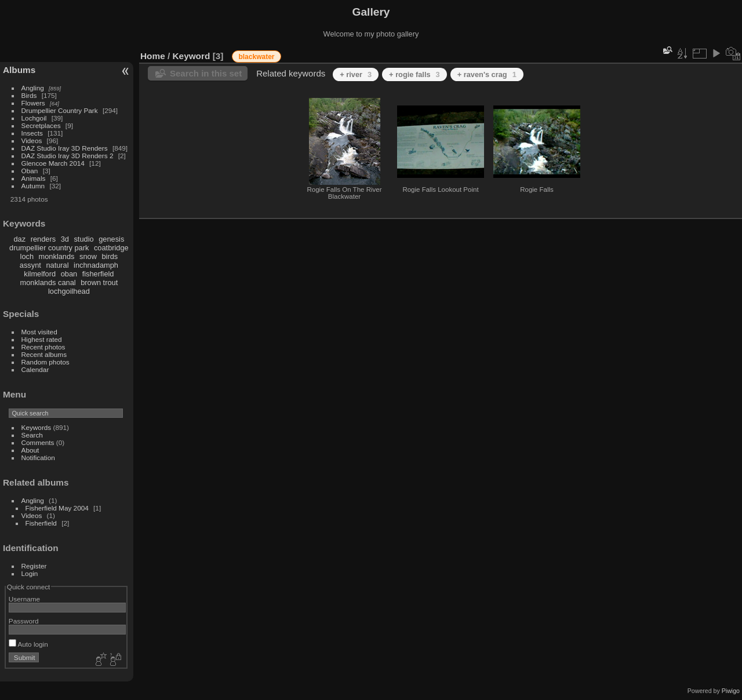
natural (57, 265)
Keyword (192, 56)
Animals (34, 178)
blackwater (256, 57)
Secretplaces (41, 125)
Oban (30, 171)
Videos (32, 141)
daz (20, 239)
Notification (38, 457)
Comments (38, 442)
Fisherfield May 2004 (57, 508)
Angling (33, 88)
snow (88, 256)
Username (24, 599)
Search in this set (206, 73)
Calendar (35, 369)
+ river (356, 74)
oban (69, 274)
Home (153, 56)
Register (34, 566)
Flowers (33, 103)
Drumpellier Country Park (60, 110)
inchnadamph (96, 265)
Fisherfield (41, 523)
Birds (29, 95)
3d (65, 239)
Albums (19, 70)
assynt (30, 265)
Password (24, 621)
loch (27, 256)
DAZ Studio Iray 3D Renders (65, 148)
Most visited (39, 332)
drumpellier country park (49, 248)
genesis (111, 239)
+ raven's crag (487, 74)
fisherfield (98, 274)
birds (110, 256)
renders (43, 239)
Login (30, 573)
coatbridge (111, 248)
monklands (57, 256)
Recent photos (43, 347)
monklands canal (48, 282)
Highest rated (42, 339)
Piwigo (731, 691)
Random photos (46, 362)
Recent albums (44, 354)
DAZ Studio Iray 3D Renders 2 (68, 156)
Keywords (37, 427)
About (30, 450)
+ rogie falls (414, 74)
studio (83, 239)
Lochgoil (34, 118)
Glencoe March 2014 (53, 163)
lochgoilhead (69, 291)
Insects (32, 133)
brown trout (99, 282)
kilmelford (40, 274)
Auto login (28, 644)
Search (32, 435)
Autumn (33, 186)
